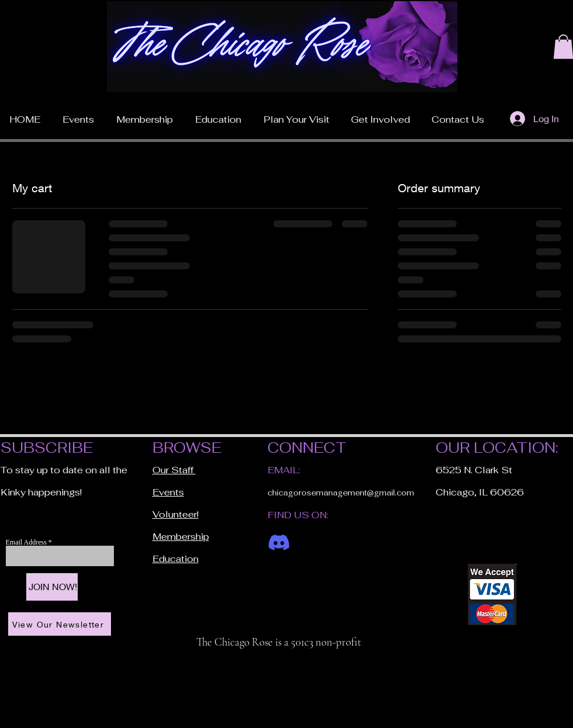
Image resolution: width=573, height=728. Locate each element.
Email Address (27, 542)
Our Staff (174, 470)
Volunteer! (176, 514)
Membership (181, 537)
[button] (296, 115)
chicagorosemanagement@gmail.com (341, 493)
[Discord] (279, 542)
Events (168, 492)
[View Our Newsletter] (60, 624)
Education (176, 559)
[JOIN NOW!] (52, 587)
